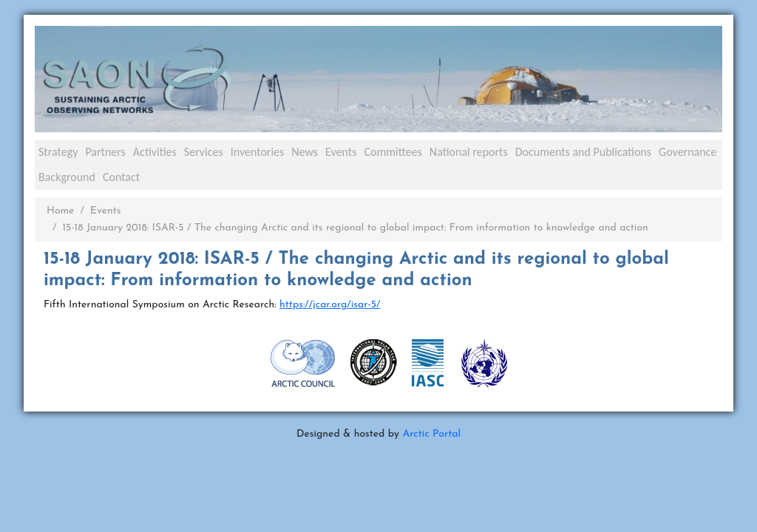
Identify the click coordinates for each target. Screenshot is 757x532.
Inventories (258, 152)
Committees (393, 152)
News (305, 152)
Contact (121, 177)
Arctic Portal (431, 434)
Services (204, 152)
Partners (105, 152)
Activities (155, 152)
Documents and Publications (583, 152)
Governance (688, 152)
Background (67, 177)
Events (341, 152)
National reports (469, 152)
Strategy (58, 152)
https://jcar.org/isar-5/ (330, 305)
